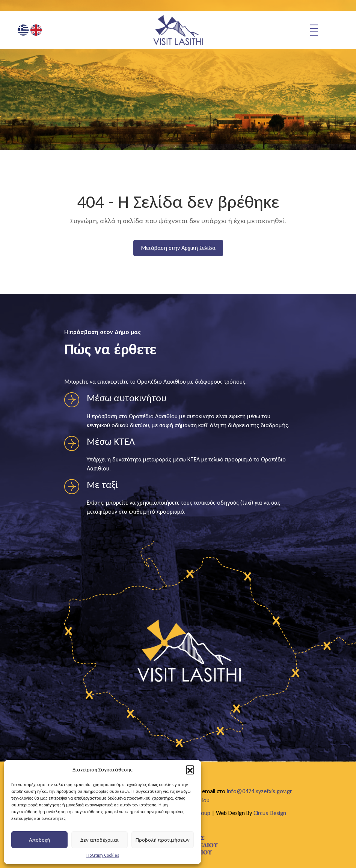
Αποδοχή (39, 840)
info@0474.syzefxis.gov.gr (259, 791)
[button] (190, 770)
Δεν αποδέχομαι (100, 840)
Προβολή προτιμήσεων (163, 840)
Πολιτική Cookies (103, 855)
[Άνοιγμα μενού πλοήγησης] (323, 30)
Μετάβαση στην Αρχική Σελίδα (178, 248)
